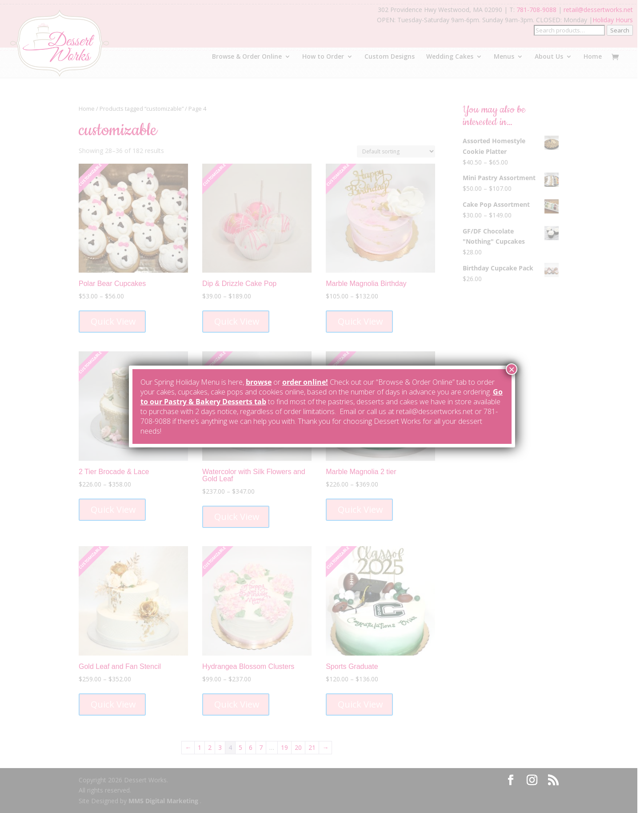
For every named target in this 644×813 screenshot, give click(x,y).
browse (259, 382)
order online (304, 382)
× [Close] (512, 369)
